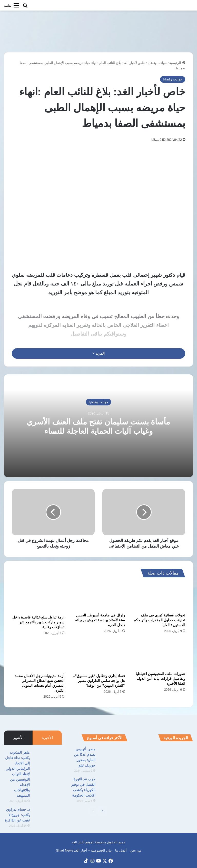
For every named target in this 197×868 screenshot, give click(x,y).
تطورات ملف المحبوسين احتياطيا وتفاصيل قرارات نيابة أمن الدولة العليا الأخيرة (160, 679)
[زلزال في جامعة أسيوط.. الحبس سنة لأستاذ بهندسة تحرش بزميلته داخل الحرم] (98, 596)
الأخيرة (47, 738)
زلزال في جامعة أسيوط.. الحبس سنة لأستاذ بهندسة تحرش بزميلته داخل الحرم (100, 620)
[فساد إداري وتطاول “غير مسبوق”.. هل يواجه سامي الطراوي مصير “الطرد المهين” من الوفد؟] (98, 656)
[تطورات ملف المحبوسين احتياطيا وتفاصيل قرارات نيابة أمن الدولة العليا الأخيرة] (159, 655)
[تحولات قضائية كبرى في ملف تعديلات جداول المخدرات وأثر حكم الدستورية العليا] (159, 596)
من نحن (136, 850)
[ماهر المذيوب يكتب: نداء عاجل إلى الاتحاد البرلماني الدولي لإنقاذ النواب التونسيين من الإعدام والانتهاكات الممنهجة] (48, 759)
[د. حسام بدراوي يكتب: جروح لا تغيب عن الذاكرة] (48, 816)
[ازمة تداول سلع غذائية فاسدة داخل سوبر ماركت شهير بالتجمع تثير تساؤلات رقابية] (38, 597)
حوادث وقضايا (157, 63)
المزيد (98, 353)
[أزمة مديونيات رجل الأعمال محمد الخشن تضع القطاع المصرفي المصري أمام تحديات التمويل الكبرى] (38, 656)
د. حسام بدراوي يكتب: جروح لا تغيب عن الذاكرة (17, 815)
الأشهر (18, 738)
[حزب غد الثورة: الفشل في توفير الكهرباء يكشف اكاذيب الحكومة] (113, 786)
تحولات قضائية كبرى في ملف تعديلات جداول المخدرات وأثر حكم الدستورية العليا (159, 620)
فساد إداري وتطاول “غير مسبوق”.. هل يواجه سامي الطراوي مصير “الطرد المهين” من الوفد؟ (99, 681)
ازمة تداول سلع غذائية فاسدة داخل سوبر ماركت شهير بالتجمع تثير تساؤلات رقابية (38, 622)
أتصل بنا (121, 850)
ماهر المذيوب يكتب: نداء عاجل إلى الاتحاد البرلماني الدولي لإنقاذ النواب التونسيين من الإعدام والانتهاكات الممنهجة (17, 774)
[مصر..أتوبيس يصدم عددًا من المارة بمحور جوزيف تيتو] (113, 756)
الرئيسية (177, 63)
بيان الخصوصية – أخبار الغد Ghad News (84, 850)
